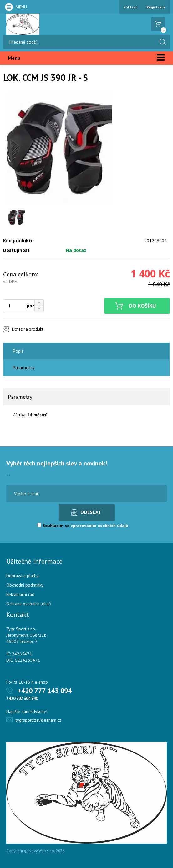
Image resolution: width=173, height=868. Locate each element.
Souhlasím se (83, 526)
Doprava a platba (23, 576)
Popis (18, 351)
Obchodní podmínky (25, 585)
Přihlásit (131, 7)
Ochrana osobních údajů (29, 604)
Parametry (23, 367)
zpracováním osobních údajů (99, 526)
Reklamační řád (20, 594)
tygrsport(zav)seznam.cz (38, 720)
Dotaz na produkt (28, 329)
